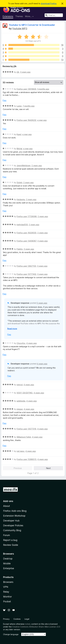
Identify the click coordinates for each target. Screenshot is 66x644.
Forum (7, 535)
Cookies (17, 619)
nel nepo (21, 451)
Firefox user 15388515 (27, 459)
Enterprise (9, 568)
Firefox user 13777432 (26, 274)
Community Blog (12, 530)
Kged (19, 134)
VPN (6, 587)
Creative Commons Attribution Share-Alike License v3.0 (36, 627)
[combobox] (54, 15)
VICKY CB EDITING (25, 393)
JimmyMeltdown (24, 166)
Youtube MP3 (20, 28)
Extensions (8, 16)
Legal (27, 619)
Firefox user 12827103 (26, 266)
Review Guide (11, 545)
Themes (19, 16)
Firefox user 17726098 (27, 216)
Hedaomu (21, 199)
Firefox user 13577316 (26, 429)
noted (28, 624)
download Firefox (49, 3)
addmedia (21, 401)
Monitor (7, 597)
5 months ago (43, 89)
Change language (11, 634)
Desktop (8, 559)
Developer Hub (11, 521)
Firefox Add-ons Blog (15, 511)
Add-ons (8, 501)
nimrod (20, 385)
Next (48, 468)
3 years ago (25, 72)
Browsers (8, 582)
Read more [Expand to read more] (12, 329)
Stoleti (19, 182)
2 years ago (37, 166)
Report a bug (10, 540)
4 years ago (32, 343)
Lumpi (19, 106)
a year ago (42, 120)
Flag (4, 100)
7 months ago (29, 106)
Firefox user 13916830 (26, 89)
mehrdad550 (22, 225)
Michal (19, 149)
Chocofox (21, 343)
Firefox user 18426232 (26, 120)
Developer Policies (13, 525)
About (7, 506)
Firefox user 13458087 (27, 241)
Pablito (20, 249)
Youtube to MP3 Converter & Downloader (32, 25)
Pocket (7, 601)
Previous (18, 468)
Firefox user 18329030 (27, 233)
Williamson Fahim (24, 437)
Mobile (7, 563)
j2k (18, 72)
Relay (6, 592)
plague (20, 409)
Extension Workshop (14, 516)
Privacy (6, 619)
